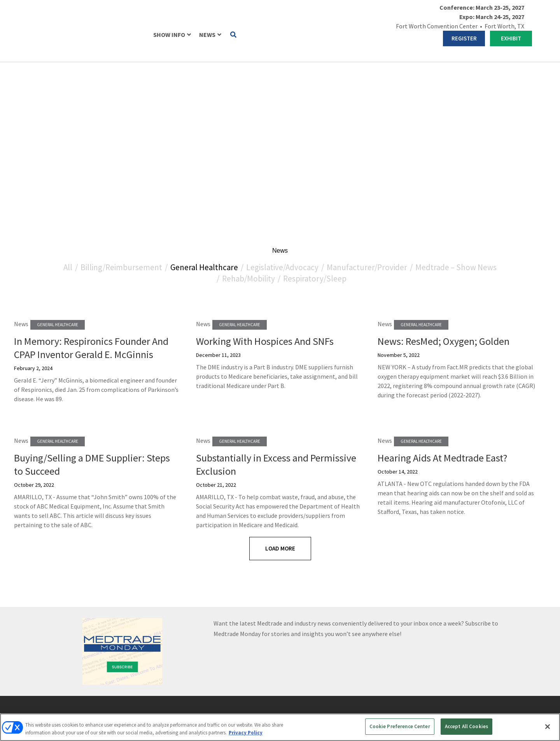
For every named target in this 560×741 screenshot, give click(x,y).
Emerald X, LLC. (431, 691)
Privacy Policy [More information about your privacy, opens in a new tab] (246, 733)
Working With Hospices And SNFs (265, 166)
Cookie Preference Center (400, 726)
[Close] (548, 727)
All (68, 92)
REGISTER (464, 38)
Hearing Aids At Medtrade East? (442, 283)
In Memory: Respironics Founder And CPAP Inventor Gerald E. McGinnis (91, 173)
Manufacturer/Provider (367, 92)
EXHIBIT (511, 38)
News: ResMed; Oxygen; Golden (444, 166)
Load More (280, 373)
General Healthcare (204, 92)
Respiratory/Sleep (315, 104)
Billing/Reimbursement (121, 92)
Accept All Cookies (466, 726)
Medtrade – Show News (456, 92)
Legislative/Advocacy (282, 92)
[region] (280, 727)
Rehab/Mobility (248, 104)
